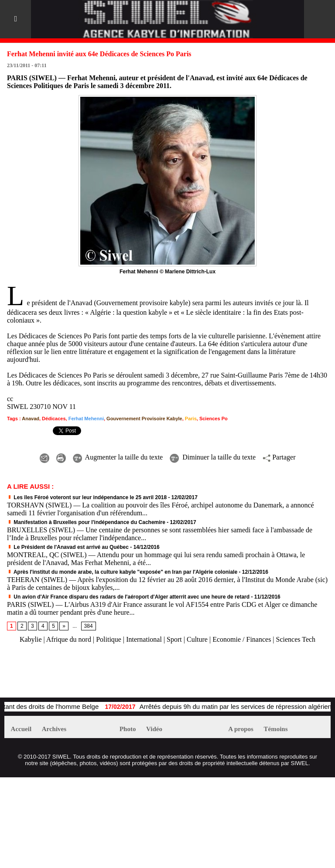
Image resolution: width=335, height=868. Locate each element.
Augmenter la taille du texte (118, 457)
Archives (54, 729)
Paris (191, 419)
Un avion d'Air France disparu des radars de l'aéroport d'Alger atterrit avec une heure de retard (128, 597)
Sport (174, 639)
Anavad (31, 419)
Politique (109, 639)
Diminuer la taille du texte (213, 457)
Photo (128, 729)
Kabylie (31, 639)
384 (89, 626)
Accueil (21, 729)
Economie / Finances (242, 639)
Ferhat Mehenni (86, 419)
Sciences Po (214, 419)
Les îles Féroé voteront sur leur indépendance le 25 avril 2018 (87, 497)
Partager (279, 457)
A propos (241, 729)
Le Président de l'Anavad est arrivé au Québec (68, 547)
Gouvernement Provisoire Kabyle (144, 419)
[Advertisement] (106, 675)
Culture (197, 639)
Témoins (276, 729)
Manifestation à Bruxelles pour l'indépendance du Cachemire (86, 522)
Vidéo (154, 729)
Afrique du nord (69, 639)
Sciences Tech (296, 639)
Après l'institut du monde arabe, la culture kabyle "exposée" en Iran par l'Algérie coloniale (122, 572)
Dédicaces (54, 419)
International (144, 639)
